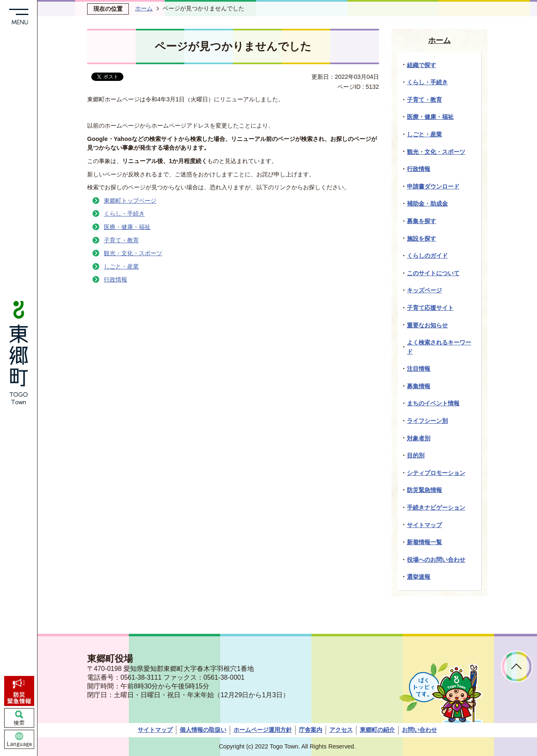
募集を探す (422, 221)
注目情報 (419, 369)
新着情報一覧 (424, 542)
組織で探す (422, 65)
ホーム (144, 8)
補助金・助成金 (427, 203)
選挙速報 (419, 577)
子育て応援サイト (430, 308)
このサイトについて (433, 273)
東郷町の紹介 (377, 730)
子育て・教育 (121, 240)
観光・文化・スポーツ (133, 253)
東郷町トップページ (130, 201)
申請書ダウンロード (433, 186)
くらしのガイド (427, 256)
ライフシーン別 (427, 421)
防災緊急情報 (424, 490)
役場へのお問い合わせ (436, 560)
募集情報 (419, 386)
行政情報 (115, 279)
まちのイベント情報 (433, 403)
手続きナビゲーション (436, 507)
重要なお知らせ (427, 325)
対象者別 (419, 438)
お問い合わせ (419, 730)
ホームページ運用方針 (263, 730)
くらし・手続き (124, 213)
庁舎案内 (311, 730)
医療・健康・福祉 (127, 227)
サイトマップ (424, 525)
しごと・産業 (121, 266)
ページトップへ (517, 667)
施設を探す (422, 239)
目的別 (416, 455)
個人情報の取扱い (203, 730)
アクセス (341, 730)
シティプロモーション (436, 473)
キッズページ (424, 290)
